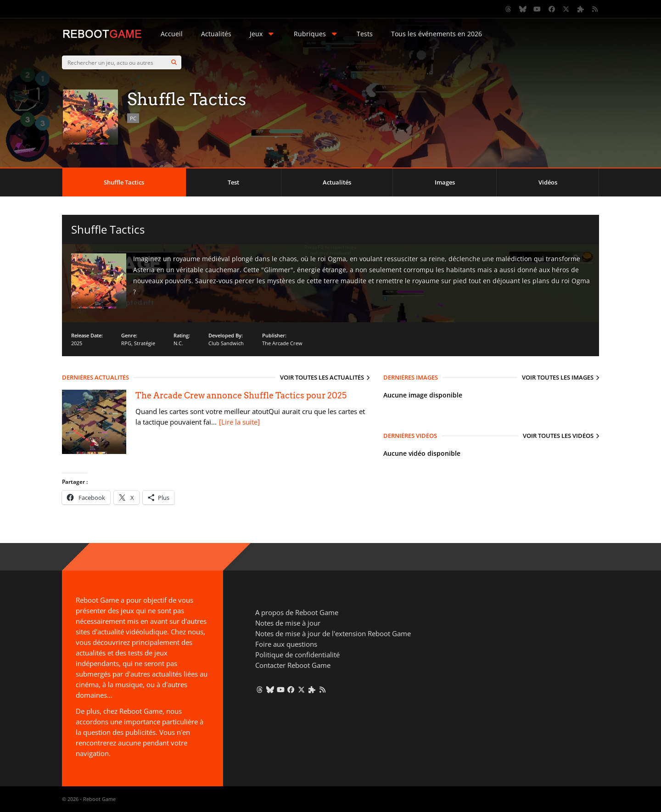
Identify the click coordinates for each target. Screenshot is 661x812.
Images (445, 182)
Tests (365, 34)
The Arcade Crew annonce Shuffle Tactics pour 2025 (241, 395)
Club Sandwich (226, 343)
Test (233, 182)
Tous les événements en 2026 (437, 34)
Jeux (263, 34)
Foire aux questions (286, 644)
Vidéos (548, 182)
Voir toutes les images (558, 377)
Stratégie (145, 343)
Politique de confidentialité (297, 655)
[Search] (174, 62)
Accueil (172, 34)
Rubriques (316, 34)
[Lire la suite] (239, 422)
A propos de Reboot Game (297, 612)
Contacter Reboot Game (293, 665)
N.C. (178, 343)
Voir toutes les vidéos (558, 436)
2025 (77, 343)
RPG (126, 343)
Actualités (216, 34)
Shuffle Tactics (124, 182)
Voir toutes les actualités (322, 377)
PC (133, 118)
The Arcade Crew (282, 343)
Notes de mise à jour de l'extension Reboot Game (333, 633)
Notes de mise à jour (288, 623)
